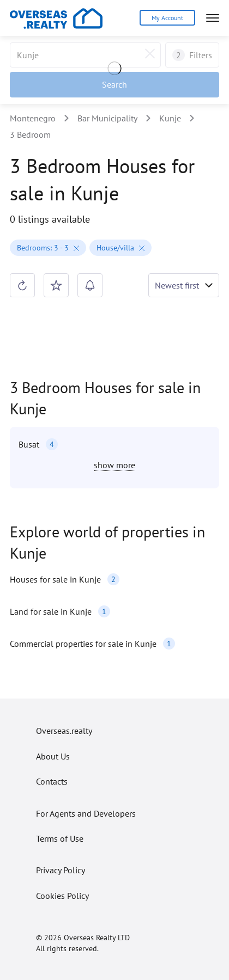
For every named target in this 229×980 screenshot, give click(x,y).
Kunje (170, 118)
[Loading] (114, 70)
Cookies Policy (62, 896)
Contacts (52, 781)
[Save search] (56, 285)
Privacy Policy (61, 870)
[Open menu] (213, 18)
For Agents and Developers (86, 813)
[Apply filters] (114, 84)
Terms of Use (60, 838)
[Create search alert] (90, 285)
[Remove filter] (76, 248)
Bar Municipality (107, 118)
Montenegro (33, 118)
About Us (53, 756)
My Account (167, 18)
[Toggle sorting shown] (184, 285)
